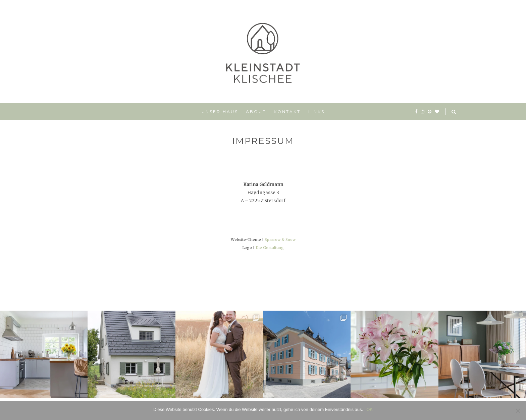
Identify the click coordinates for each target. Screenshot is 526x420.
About (256, 112)
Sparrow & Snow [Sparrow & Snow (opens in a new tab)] (280, 240)
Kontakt (287, 112)
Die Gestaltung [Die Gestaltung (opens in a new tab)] (270, 248)
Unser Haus (220, 112)
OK (370, 409)
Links (317, 112)
